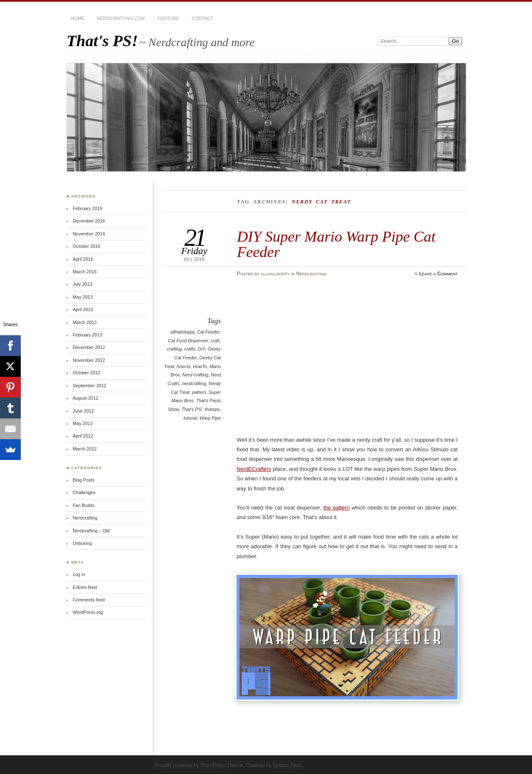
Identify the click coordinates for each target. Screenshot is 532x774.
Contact (202, 18)
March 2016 (85, 272)
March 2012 (85, 449)
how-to (183, 366)
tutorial (190, 418)
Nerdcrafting (311, 274)
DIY (201, 349)
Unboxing (82, 543)
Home (78, 18)
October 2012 (86, 373)
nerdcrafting (194, 383)
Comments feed (89, 600)
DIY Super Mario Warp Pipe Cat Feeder (336, 244)
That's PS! (102, 41)
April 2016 (83, 259)
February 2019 (87, 208)
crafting (175, 349)
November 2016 (89, 234)
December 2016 (89, 221)
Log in (79, 574)
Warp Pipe (210, 418)
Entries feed (85, 587)
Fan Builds (84, 505)
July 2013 (83, 284)
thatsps (212, 409)
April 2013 (83, 309)
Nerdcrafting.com (121, 18)
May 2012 (83, 423)
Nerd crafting (196, 375)
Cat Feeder (208, 332)
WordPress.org (88, 612)
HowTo (200, 366)
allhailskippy (275, 274)
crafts (190, 349)
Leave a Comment (438, 274)
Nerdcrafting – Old (91, 531)
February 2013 (87, 335)
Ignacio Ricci (287, 765)
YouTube (168, 18)
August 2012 (85, 398)
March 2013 (85, 322)
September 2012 (90, 386)
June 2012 (83, 411)
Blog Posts (84, 480)
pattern (199, 392)
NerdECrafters (254, 469)
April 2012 (83, 436)
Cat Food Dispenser (188, 341)
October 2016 (86, 246)
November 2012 (89, 360)
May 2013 (83, 297)
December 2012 (89, 347)
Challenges (84, 492)
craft (215, 341)
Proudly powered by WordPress (190, 765)
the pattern (336, 508)
